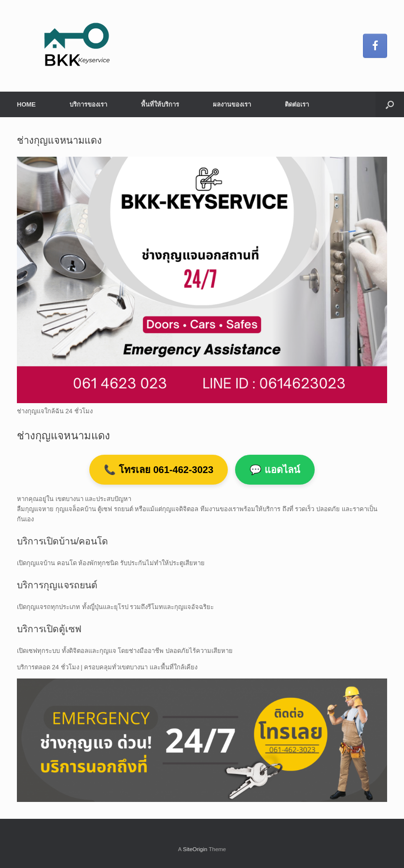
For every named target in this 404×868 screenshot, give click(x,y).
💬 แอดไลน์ (275, 470)
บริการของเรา (88, 104)
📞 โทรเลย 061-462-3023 (159, 470)
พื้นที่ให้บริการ (160, 104)
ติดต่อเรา (297, 104)
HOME (26, 104)
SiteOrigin (195, 849)
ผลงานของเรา (232, 104)
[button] (390, 104)
